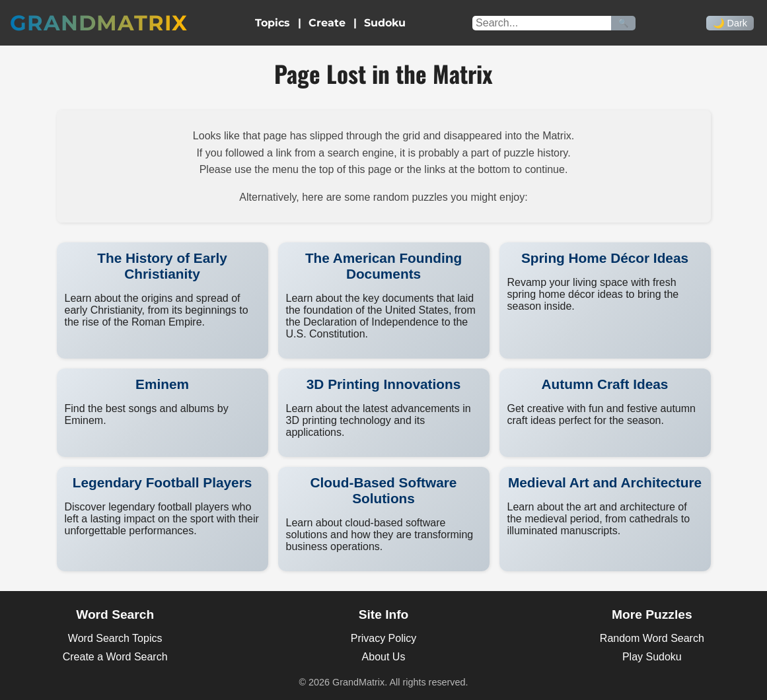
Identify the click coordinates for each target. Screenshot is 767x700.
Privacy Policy (384, 638)
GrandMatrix (99, 23)
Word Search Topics (115, 638)
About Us (384, 657)
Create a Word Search (115, 657)
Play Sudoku (652, 657)
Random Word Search (652, 638)
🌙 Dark (730, 23)
